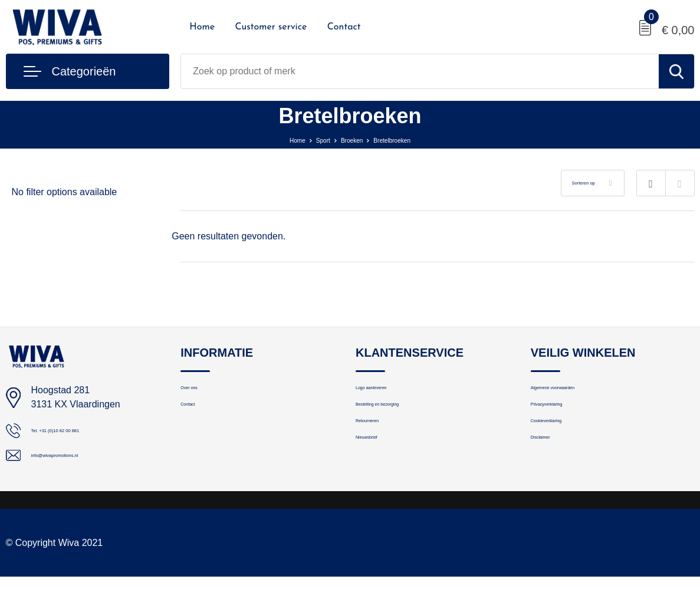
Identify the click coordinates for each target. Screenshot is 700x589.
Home (202, 27)
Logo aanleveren (389, 392)
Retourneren (380, 442)
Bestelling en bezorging (402, 417)
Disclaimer (551, 468)
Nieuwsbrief (379, 468)
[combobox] (420, 71)
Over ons (198, 392)
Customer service (271, 27)
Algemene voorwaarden (577, 392)
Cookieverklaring (564, 442)
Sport (312, 139)
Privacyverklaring (564, 417)
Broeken (350, 139)
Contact (344, 27)
